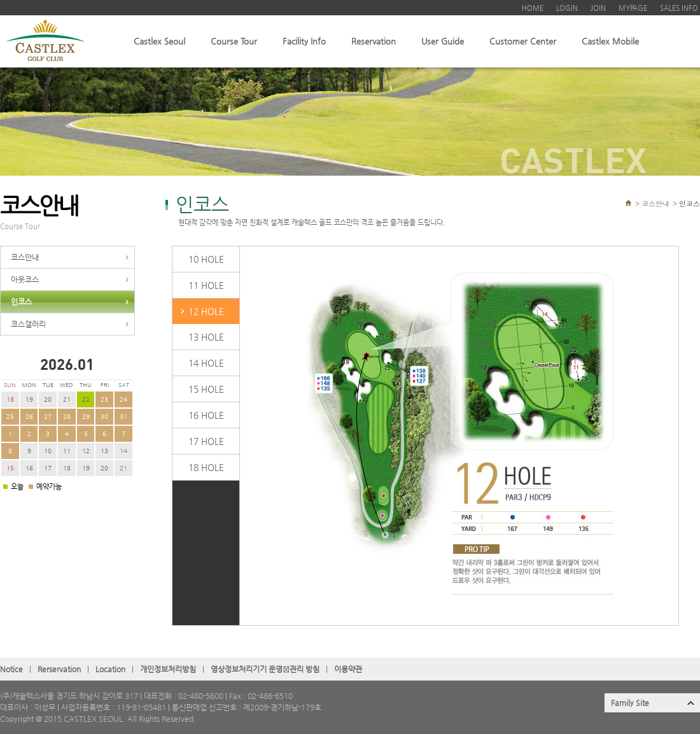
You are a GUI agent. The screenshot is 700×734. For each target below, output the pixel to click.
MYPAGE (633, 8)
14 (123, 451)
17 (48, 468)
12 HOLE (206, 311)
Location (110, 669)
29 (86, 417)
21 (67, 399)
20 (48, 399)
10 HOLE (206, 259)
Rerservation (59, 669)
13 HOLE (206, 337)
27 (48, 417)
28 (67, 417)
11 (67, 451)
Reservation (374, 41)
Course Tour (234, 41)
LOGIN (567, 8)
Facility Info (304, 41)
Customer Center (523, 41)
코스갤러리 (28, 324)
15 (10, 468)
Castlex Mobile (610, 41)
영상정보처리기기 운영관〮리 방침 (265, 669)
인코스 (21, 302)
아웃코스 (25, 279)
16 (29, 468)
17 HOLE (206, 441)
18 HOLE (206, 467)
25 (10, 417)
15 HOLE (206, 389)
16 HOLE (206, 415)
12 (86, 451)
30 (104, 417)
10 (48, 451)
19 (29, 399)
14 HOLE (206, 363)
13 (104, 451)
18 (10, 399)
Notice (11, 669)
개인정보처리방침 (168, 669)
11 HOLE (206, 285)
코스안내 (25, 257)
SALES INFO (679, 8)
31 (123, 417)
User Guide (443, 41)
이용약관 (348, 669)
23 (104, 399)
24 (123, 399)
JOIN (598, 8)
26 (29, 417)
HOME (533, 8)
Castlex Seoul (159, 41)
